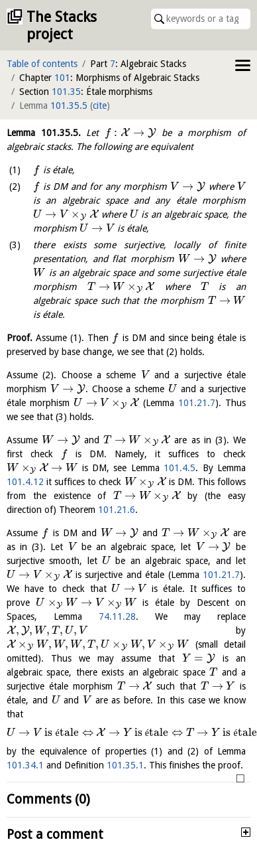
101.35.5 (69, 106)
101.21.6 (117, 510)
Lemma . (44, 133)
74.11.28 (117, 616)
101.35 (66, 92)
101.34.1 (25, 765)
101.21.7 (197, 403)
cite (100, 106)
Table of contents (42, 64)
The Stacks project (62, 26)
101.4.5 (180, 468)
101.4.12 (25, 482)
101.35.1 (125, 765)
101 (62, 78)
